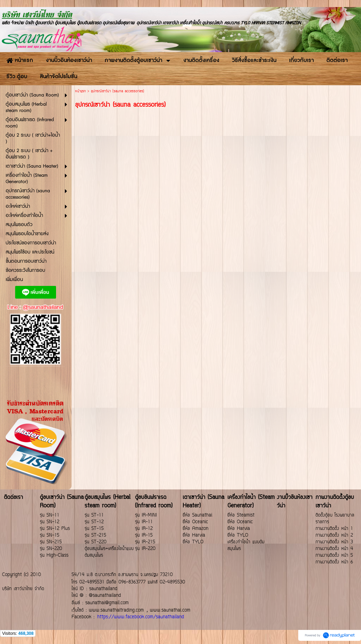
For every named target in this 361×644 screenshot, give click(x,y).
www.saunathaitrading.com (116, 610)
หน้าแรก (80, 91)
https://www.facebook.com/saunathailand (141, 617)
